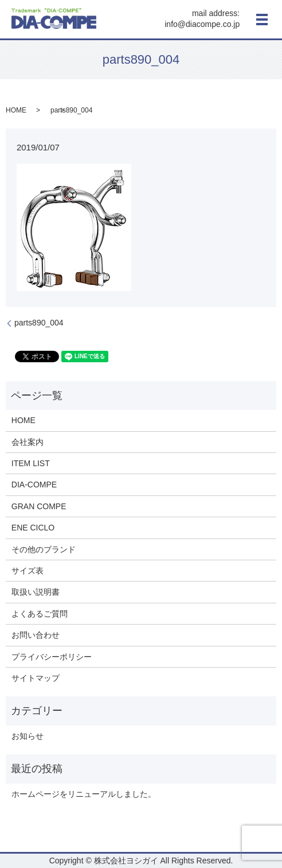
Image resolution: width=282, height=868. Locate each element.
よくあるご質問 (40, 614)
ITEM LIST (31, 463)
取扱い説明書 (36, 592)
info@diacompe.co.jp (202, 25)
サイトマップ (36, 678)
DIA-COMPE (34, 485)
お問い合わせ (36, 635)
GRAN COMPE (39, 506)
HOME (16, 110)
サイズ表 (28, 571)
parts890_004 (39, 323)
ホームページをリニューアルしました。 (84, 794)
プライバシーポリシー (52, 657)
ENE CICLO (33, 528)
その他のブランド (44, 549)
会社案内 (28, 442)
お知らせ (28, 736)
